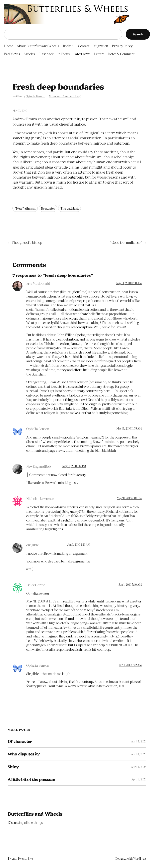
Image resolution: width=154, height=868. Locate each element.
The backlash (69, 208)
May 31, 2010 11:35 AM (129, 428)
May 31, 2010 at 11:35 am (44, 601)
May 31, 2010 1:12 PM (74, 466)
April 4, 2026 (139, 741)
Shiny (13, 767)
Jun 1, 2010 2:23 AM (79, 544)
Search (138, 34)
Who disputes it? (24, 754)
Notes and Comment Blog (65, 96)
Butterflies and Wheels (35, 814)
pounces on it (23, 124)
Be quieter (48, 208)
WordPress (140, 858)
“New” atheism (25, 208)
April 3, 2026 (139, 779)
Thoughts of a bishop (27, 242)
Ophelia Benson (36, 96)
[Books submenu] (73, 46)
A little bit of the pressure (31, 779)
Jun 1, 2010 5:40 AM (130, 584)
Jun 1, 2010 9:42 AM (130, 665)
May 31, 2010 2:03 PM (129, 498)
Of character (20, 741)
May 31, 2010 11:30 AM (129, 283)
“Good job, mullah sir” (126, 242)
